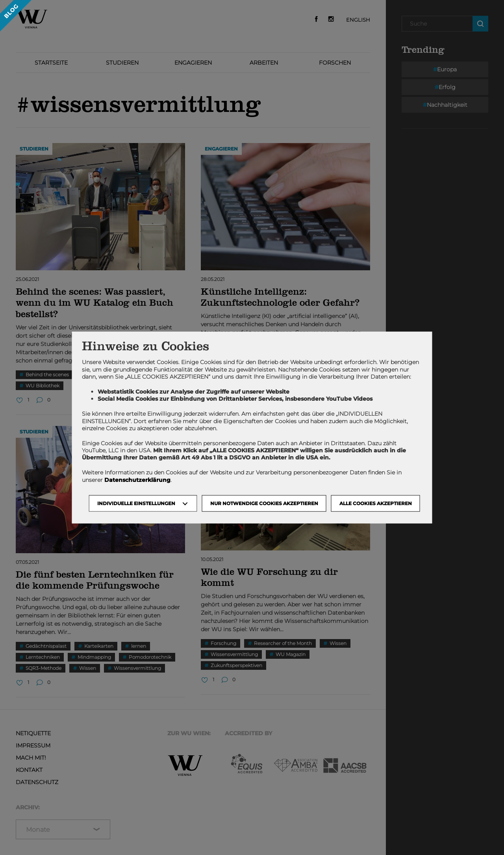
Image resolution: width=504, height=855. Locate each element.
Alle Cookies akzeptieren (376, 503)
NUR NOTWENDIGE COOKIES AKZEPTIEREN (264, 503)
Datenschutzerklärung (137, 480)
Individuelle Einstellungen (136, 503)
